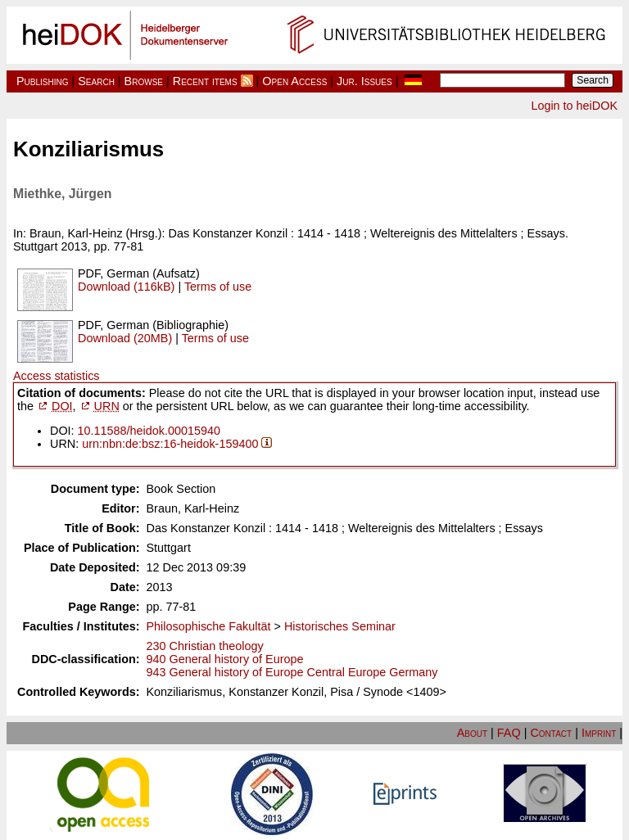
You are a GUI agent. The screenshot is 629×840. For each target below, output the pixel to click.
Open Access (294, 81)
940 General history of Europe (225, 659)
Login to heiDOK (574, 106)
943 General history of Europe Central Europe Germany (292, 672)
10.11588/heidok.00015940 (149, 431)
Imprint (599, 733)
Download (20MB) (125, 338)
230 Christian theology (205, 646)
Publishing (43, 81)
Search (96, 81)
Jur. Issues (364, 81)
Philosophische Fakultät (209, 626)
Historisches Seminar (340, 626)
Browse (144, 81)
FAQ (509, 733)
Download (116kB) (126, 287)
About (472, 733)
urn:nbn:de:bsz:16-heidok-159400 (170, 444)
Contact (551, 733)
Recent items (205, 81)
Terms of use (218, 287)
